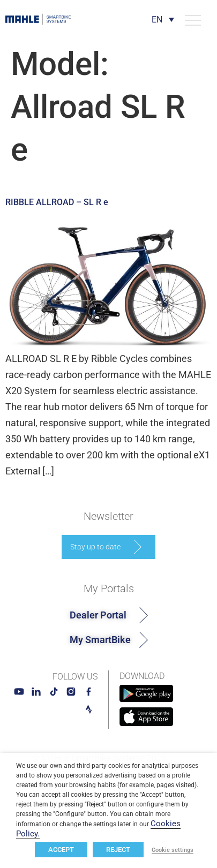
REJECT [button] (118, 850)
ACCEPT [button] (61, 850)
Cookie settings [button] (173, 850)
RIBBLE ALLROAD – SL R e (57, 202)
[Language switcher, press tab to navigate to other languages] (163, 20)
